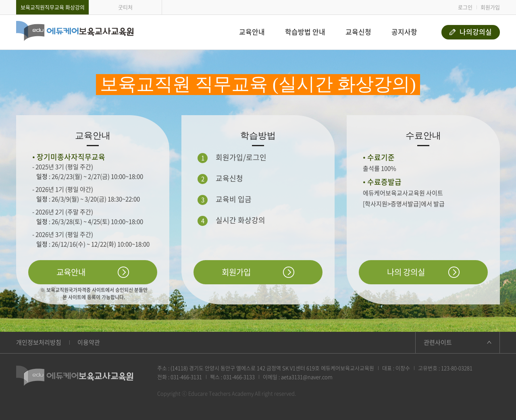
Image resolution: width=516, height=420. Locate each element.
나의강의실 (471, 32)
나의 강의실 (406, 272)
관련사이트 (438, 342)
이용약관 (89, 342)
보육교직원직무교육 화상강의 (53, 7)
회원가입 (490, 7)
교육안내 (252, 32)
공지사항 (404, 32)
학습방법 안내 (305, 32)
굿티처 (125, 7)
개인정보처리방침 (39, 342)
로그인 (465, 7)
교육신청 (358, 32)
